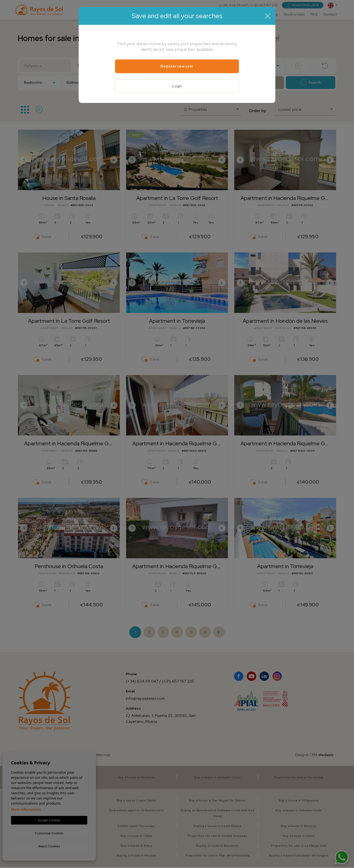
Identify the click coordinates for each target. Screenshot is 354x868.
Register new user (177, 66)
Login (177, 86)
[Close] (268, 16)
